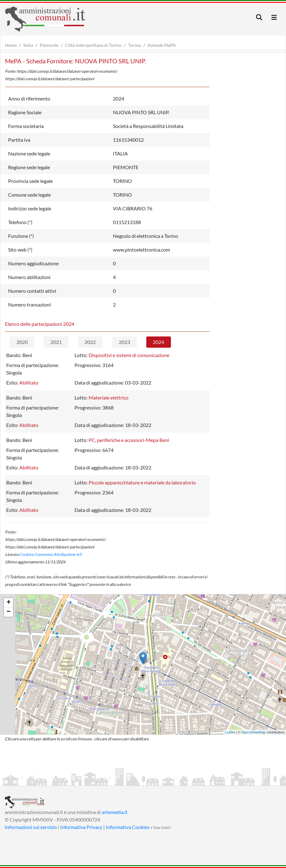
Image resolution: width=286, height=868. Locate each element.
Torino (135, 45)
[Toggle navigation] (259, 17)
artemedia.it (115, 812)
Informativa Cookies (128, 827)
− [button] (9, 612)
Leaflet (230, 732)
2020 (22, 342)
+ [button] (9, 603)
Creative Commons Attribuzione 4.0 (50, 554)
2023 (124, 342)
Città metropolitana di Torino (93, 45)
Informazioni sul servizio (31, 827)
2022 (90, 342)
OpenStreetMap (254, 732)
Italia (28, 45)
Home (11, 45)
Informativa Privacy (81, 827)
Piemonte (49, 45)
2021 (56, 342)
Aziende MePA (162, 45)
